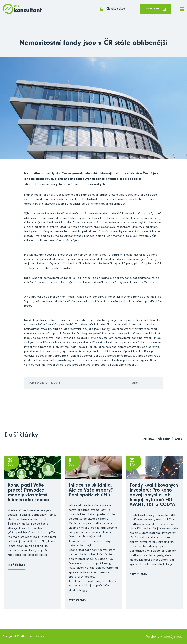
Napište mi (154, 9)
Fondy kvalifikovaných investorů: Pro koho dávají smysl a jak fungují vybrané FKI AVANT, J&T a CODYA (154, 496)
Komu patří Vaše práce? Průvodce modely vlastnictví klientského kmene (28, 494)
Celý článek (16, 566)
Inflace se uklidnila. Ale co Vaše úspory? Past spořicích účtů (91, 491)
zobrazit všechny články (163, 440)
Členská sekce (106, 9)
